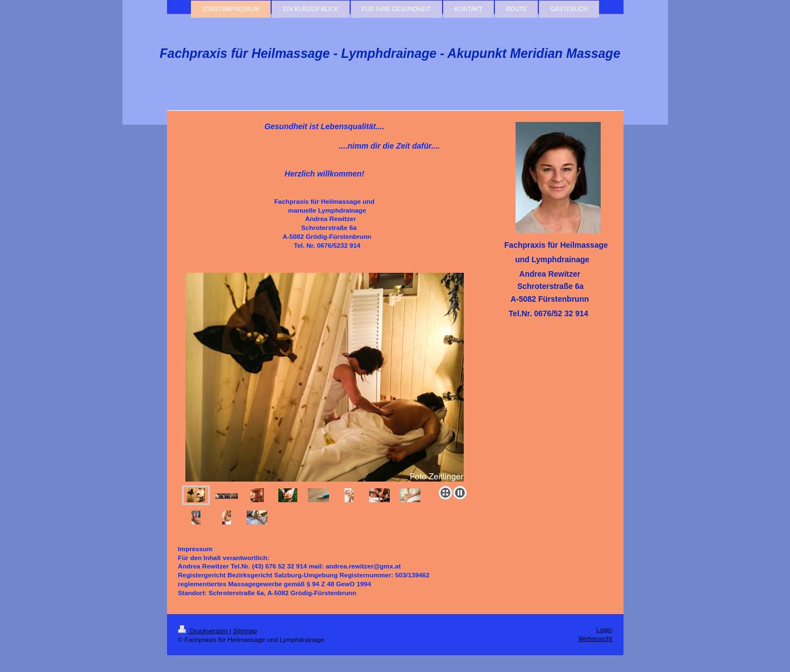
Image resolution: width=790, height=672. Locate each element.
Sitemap (245, 631)
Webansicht (595, 638)
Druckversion (204, 631)
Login (604, 629)
